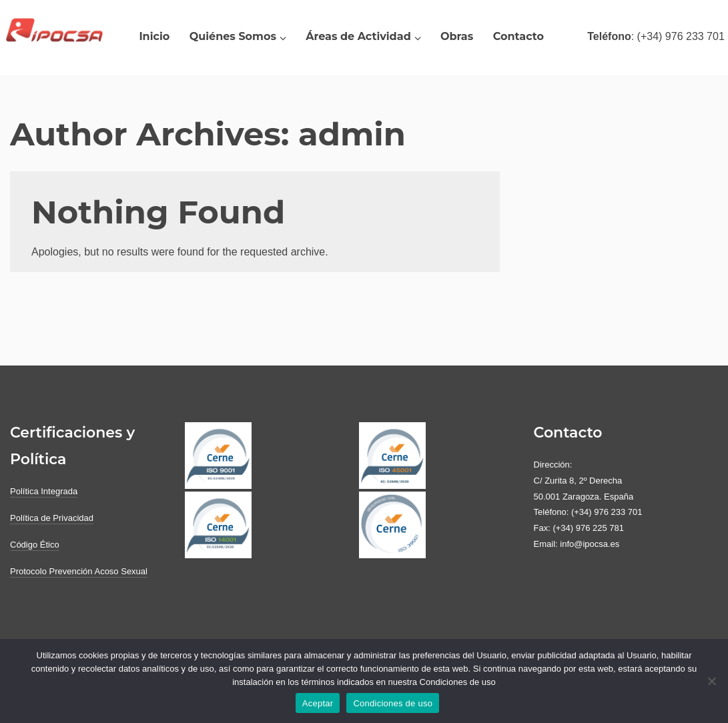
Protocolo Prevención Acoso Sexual (79, 571)
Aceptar (318, 703)
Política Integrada (44, 491)
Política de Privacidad (52, 518)
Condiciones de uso (393, 703)
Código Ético (35, 545)
